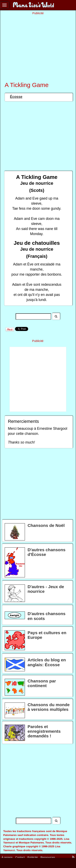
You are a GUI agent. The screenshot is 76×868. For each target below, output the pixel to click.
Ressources (48, 857)
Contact (20, 857)
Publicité (33, 857)
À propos (7, 857)
